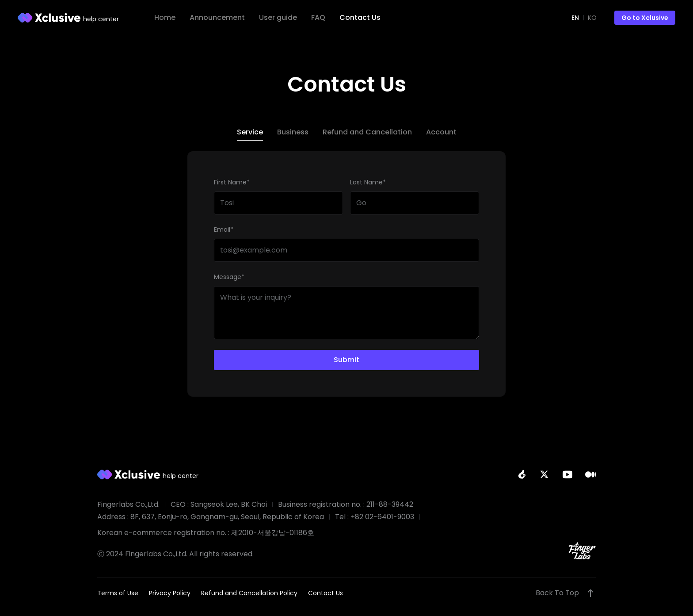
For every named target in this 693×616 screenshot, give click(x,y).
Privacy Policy (170, 593)
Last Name (368, 182)
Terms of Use (118, 593)
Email (224, 230)
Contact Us (326, 593)
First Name (232, 182)
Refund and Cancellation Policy (249, 593)
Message (229, 277)
